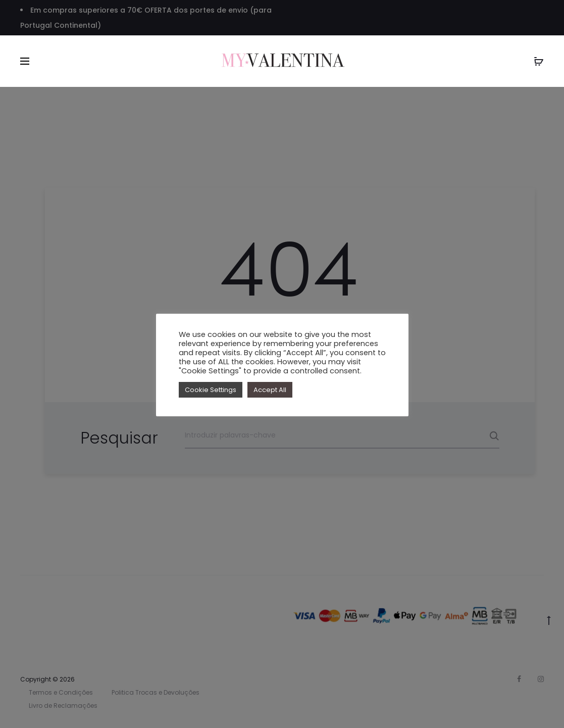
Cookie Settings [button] (211, 390)
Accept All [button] (270, 390)
